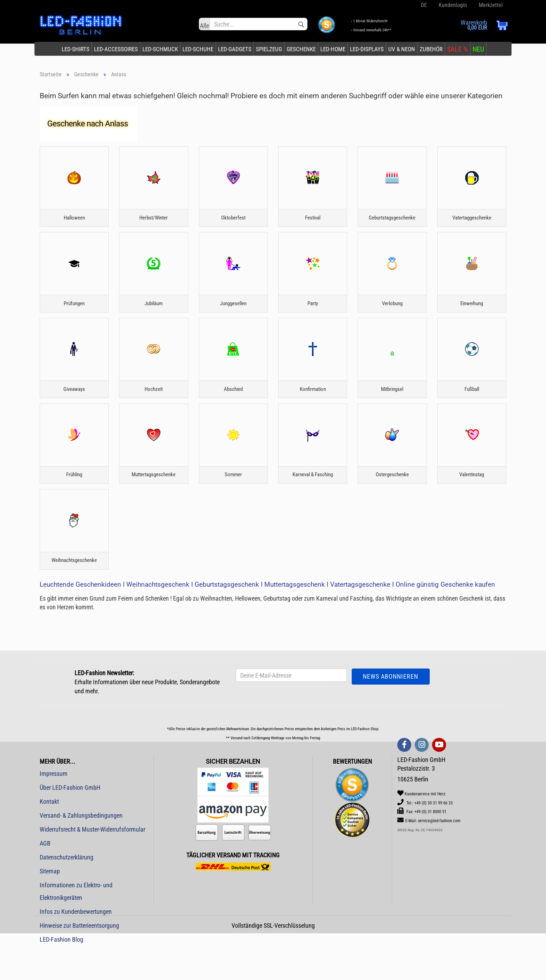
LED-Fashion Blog (61, 973)
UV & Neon (402, 49)
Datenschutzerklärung (67, 891)
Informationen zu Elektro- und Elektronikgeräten (76, 925)
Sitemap (50, 905)
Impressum (54, 807)
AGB (45, 877)
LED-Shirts (76, 49)
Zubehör (431, 49)
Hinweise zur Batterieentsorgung (79, 959)
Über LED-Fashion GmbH (70, 821)
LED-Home (333, 49)
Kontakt (49, 835)
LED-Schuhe (198, 49)
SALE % (458, 49)
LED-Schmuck (160, 49)
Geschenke (301, 49)
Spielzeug (269, 49)
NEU (478, 49)
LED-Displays (367, 49)
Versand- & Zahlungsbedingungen (81, 849)
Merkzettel (490, 5)
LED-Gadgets (235, 49)
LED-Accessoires (116, 49)
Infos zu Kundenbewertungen (76, 945)
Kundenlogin (452, 5)
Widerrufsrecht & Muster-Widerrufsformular (92, 863)
